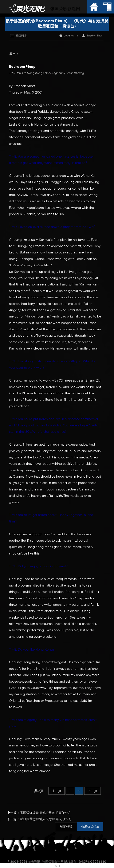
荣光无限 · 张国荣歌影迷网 (46, 862)
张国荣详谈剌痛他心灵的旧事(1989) (45, 813)
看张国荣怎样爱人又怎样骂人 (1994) (46, 819)
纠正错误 (66, 827)
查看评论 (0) (90, 827)
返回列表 (21, 36)
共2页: (39, 791)
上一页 (57, 791)
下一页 (93, 791)
